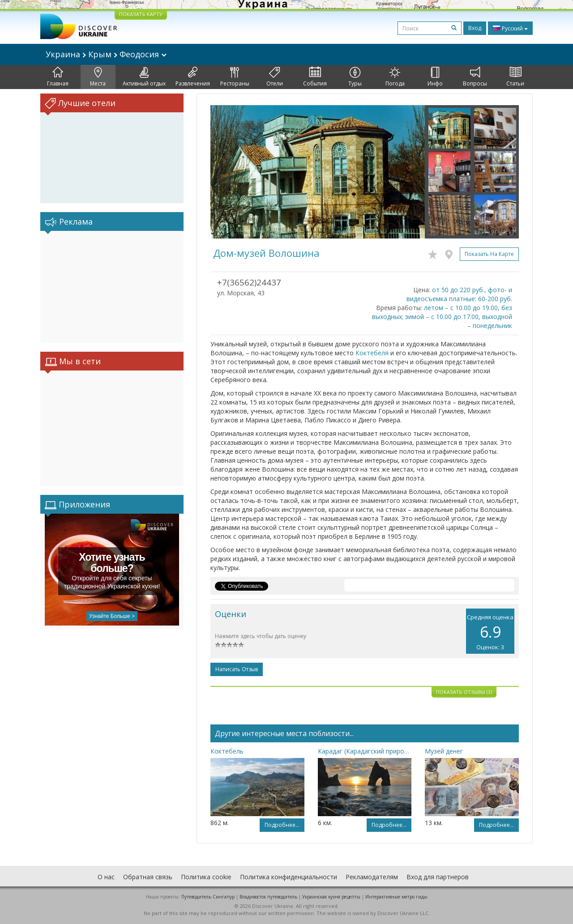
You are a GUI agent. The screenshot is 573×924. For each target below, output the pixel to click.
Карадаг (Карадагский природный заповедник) (365, 751)
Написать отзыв (237, 669)
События (315, 77)
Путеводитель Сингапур (208, 897)
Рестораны (235, 77)
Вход (475, 28)
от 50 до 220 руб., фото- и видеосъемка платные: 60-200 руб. (459, 294)
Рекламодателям (372, 877)
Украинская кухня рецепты (331, 897)
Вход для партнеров (438, 877)
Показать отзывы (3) (464, 692)
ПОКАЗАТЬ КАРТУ (141, 14)
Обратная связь (148, 877)
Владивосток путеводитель (268, 897)
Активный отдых (144, 77)
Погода (395, 77)
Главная (58, 77)
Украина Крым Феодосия (106, 54)
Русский (510, 28)
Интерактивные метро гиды (396, 897)
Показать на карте (489, 254)
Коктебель (227, 751)
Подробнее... (282, 825)
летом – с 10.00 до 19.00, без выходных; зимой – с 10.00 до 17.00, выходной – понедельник (442, 317)
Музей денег (444, 751)
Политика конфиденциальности (289, 877)
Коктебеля (372, 353)
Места (98, 77)
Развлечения (193, 77)
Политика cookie (206, 877)
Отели (275, 77)
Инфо (435, 77)
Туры (355, 77)
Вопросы (475, 77)
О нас (106, 877)
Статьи (515, 77)
